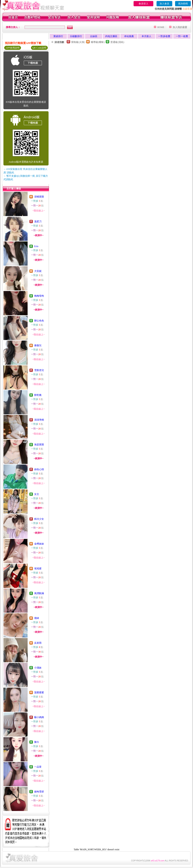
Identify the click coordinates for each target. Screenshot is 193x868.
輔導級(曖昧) (98, 42)
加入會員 (164, 4)
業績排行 (58, 36)
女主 (37, 494)
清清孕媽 (39, 420)
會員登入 (143, 4)
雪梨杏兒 (39, 370)
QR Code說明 (39, 48)
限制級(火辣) (78, 42)
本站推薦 (129, 36)
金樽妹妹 (39, 544)
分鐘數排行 (76, 36)
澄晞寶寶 (39, 197)
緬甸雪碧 (39, 792)
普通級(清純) (117, 42)
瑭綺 (37, 618)
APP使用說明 (12, 48)
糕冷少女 (39, 519)
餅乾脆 (38, 395)
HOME (161, 27)
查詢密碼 (183, 4)
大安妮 (38, 271)
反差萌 (38, 643)
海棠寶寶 (39, 445)
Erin (36, 246)
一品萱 (38, 767)
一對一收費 (182, 36)
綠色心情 (39, 469)
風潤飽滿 (39, 593)
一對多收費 (164, 36)
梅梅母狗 (39, 296)
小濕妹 (38, 668)
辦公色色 (39, 321)
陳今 (37, 742)
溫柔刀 (38, 221)
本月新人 (146, 36)
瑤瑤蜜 (38, 569)
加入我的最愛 (180, 27)
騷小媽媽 (39, 717)
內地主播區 (111, 36)
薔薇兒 (38, 345)
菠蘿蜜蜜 (39, 692)
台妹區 (94, 36)
